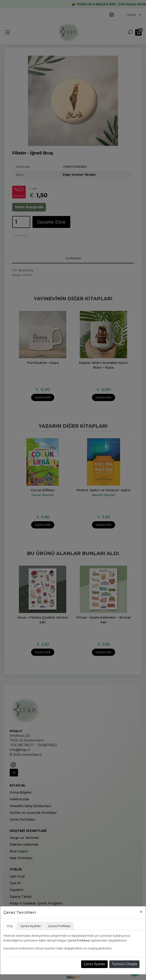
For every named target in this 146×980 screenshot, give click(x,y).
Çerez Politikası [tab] (59, 926)
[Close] (141, 912)
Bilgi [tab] (10, 926)
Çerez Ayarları (95, 964)
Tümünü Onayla (124, 964)
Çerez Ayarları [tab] (31, 926)
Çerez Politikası (79, 940)
